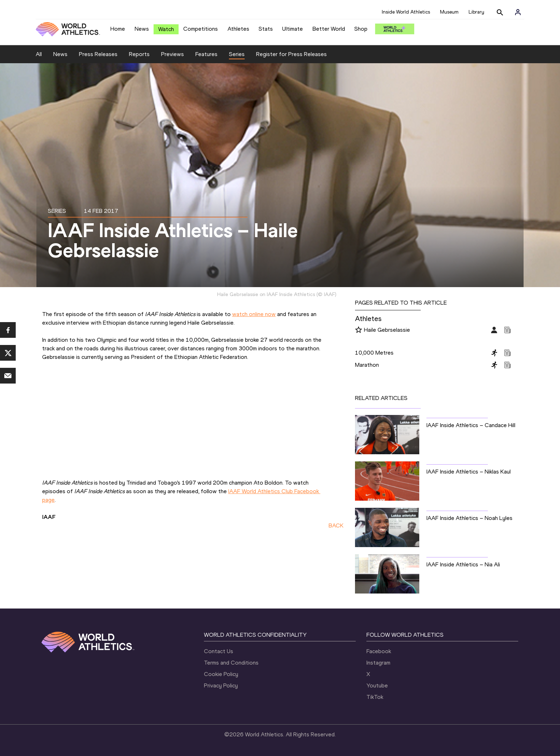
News (142, 29)
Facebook (379, 651)
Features (206, 54)
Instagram (378, 663)
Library (476, 12)
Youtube (377, 685)
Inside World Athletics (406, 12)
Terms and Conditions (231, 663)
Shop (361, 29)
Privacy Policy (221, 685)
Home (118, 29)
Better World (329, 29)
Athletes (238, 29)
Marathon (367, 365)
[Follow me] (359, 330)
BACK (336, 525)
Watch (166, 29)
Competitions (201, 29)
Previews (172, 54)
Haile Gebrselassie (387, 330)
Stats (266, 29)
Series (237, 54)
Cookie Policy (221, 674)
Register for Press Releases (291, 54)
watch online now (254, 314)
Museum (449, 12)
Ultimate (292, 29)
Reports (139, 54)
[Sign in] (518, 12)
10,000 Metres (374, 353)
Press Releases (98, 54)
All (39, 54)
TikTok (375, 697)
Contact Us (219, 651)
